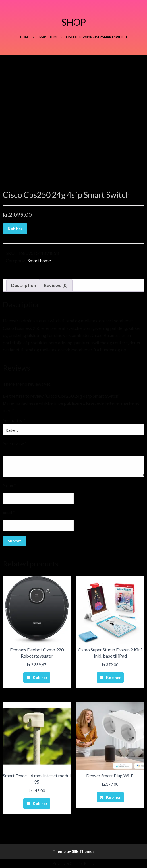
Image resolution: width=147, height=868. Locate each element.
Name (9, 485)
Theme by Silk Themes (73, 851)
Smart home (48, 37)
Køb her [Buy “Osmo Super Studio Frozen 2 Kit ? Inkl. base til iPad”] (113, 677)
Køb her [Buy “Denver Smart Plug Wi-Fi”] (113, 797)
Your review (15, 443)
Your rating (14, 420)
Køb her (15, 229)
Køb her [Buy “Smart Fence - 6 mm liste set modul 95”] (40, 803)
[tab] (24, 285)
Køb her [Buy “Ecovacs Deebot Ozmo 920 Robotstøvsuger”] (40, 677)
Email (9, 512)
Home (25, 37)
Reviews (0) (56, 285)
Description (24, 285)
